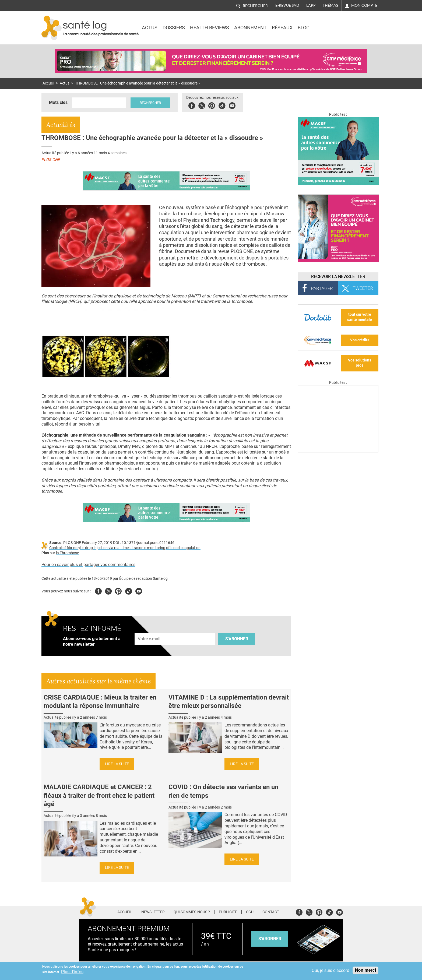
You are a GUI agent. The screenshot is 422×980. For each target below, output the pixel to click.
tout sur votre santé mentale (360, 317)
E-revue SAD (287, 5)
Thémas (330, 5)
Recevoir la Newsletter (338, 277)
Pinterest (212, 105)
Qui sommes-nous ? (192, 912)
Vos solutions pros (360, 363)
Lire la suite (117, 764)
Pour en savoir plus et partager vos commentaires (88, 565)
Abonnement (250, 28)
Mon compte (364, 5)
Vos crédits (360, 340)
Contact (271, 912)
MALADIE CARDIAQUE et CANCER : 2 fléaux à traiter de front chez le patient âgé (99, 795)
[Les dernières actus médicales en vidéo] (338, 451)
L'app (311, 5)
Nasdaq (333, 24)
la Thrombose (67, 553)
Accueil (48, 83)
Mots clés (58, 102)
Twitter (202, 105)
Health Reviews (210, 28)
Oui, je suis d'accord (330, 970)
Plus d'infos (72, 972)
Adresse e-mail (149, 630)
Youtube (139, 590)
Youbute (232, 105)
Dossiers (174, 28)
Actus (150, 28)
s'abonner (270, 939)
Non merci (365, 970)
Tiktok (222, 105)
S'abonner (237, 639)
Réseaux (282, 28)
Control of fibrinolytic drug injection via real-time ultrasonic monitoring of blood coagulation (125, 548)
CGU (250, 912)
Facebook (192, 105)
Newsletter (153, 912)
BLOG (304, 28)
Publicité (228, 912)
